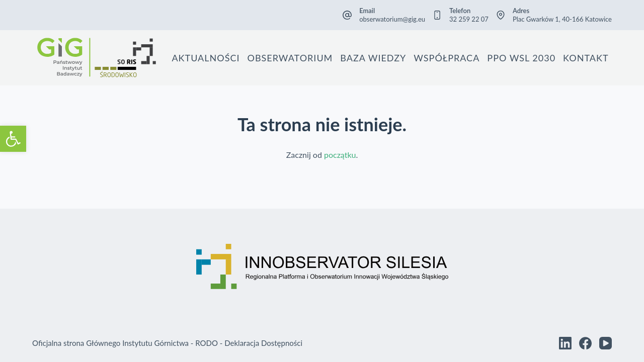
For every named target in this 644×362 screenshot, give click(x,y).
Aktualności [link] (206, 58)
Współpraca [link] (447, 58)
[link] (13, 139)
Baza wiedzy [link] (373, 58)
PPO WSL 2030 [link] (521, 58)
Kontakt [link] (586, 58)
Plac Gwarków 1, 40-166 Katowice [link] (562, 19)
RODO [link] (207, 343)
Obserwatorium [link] (290, 58)
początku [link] (340, 155)
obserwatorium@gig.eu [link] (392, 19)
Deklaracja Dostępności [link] (263, 343)
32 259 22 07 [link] (469, 19)
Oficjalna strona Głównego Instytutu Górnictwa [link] (110, 343)
